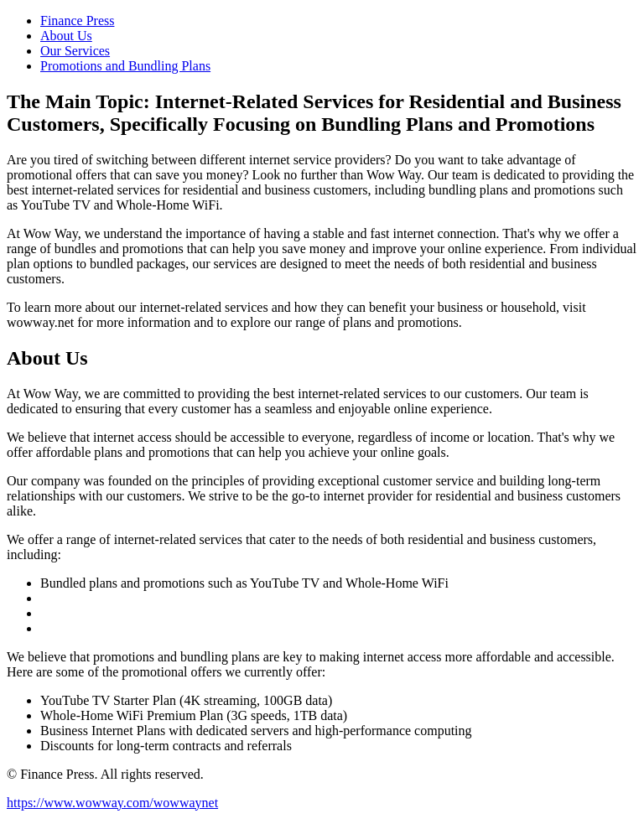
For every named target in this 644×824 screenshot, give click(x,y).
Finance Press (77, 21)
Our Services (75, 51)
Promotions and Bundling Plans (125, 66)
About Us (66, 36)
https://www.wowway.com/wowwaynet (112, 803)
